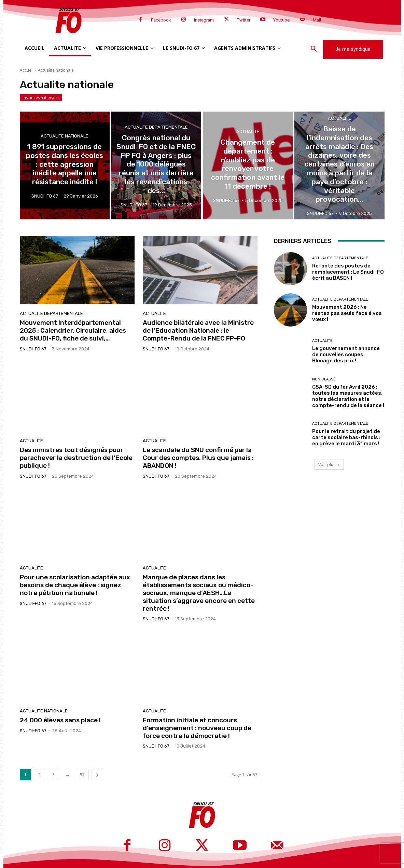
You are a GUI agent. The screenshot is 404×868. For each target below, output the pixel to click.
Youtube (281, 20)
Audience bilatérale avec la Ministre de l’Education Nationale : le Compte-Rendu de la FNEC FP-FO (198, 330)
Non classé (324, 379)
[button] (314, 49)
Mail (317, 20)
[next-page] (97, 775)
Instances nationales (41, 98)
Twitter (244, 20)
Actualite (248, 138)
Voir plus (329, 465)
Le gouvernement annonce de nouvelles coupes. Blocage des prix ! (346, 355)
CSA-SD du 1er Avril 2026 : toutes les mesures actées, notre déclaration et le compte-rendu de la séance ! (348, 396)
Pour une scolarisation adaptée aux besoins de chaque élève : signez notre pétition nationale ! (75, 585)
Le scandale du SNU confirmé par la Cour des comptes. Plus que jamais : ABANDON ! (198, 458)
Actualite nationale (65, 138)
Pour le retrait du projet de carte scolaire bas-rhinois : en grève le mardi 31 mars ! (346, 437)
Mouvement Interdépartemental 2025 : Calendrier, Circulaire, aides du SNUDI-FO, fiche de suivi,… (73, 330)
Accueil (27, 70)
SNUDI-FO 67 (33, 349)
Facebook (161, 20)
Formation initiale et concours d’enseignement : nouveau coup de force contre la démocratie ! (197, 728)
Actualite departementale (156, 135)
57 (82, 775)
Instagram (204, 20)
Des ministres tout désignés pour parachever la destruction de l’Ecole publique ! (76, 458)
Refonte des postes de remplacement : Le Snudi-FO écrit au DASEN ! (348, 272)
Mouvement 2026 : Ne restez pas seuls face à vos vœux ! (347, 313)
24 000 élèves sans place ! (60, 720)
